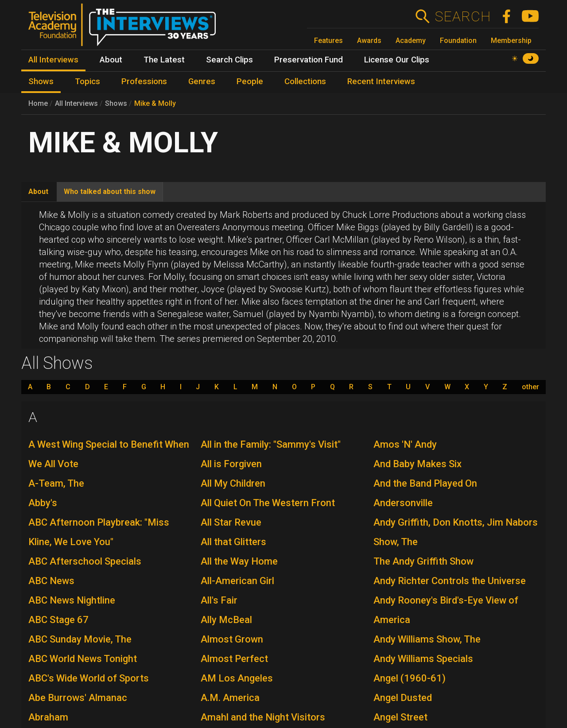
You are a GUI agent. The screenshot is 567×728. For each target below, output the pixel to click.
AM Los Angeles (237, 678)
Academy (411, 41)
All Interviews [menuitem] (53, 60)
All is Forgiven (231, 464)
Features (328, 41)
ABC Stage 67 (58, 620)
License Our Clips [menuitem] (397, 60)
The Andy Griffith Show (423, 561)
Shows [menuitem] (41, 81)
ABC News (51, 581)
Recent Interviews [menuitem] (381, 81)
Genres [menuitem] (202, 81)
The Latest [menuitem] (164, 60)
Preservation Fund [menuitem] (309, 60)
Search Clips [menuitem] (229, 60)
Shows (116, 103)
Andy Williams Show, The (427, 639)
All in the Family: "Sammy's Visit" (271, 444)
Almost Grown (232, 639)
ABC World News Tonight (83, 659)
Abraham (48, 717)
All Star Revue (231, 522)
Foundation (458, 41)
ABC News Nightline (72, 600)
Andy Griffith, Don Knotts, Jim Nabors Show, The (456, 532)
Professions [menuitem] (144, 81)
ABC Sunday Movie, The (80, 639)
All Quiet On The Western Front (268, 503)
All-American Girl (237, 581)
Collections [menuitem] (305, 81)
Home (38, 103)
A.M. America (230, 698)
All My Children (233, 483)
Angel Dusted (403, 698)
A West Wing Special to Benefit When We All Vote (109, 454)
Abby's (43, 503)
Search (463, 16)
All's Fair (219, 600)
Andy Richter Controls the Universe (450, 581)
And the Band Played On (425, 483)
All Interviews (76, 103)
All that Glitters (233, 542)
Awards (369, 41)
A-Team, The (56, 483)
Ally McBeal (226, 620)
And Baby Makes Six (417, 464)
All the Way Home (239, 561)
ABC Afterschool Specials (85, 561)
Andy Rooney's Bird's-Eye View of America (446, 610)
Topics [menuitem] (87, 81)
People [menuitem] (250, 81)
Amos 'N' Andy (405, 444)
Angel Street (400, 717)
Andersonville (403, 503)
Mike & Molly (155, 103)
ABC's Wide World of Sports (89, 678)
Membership (511, 41)
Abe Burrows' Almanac (78, 698)
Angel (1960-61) (410, 678)
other (530, 387)
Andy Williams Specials (423, 659)
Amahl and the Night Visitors (263, 717)
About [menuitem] (111, 60)
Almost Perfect (234, 659)
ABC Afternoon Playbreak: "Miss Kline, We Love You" (99, 532)
